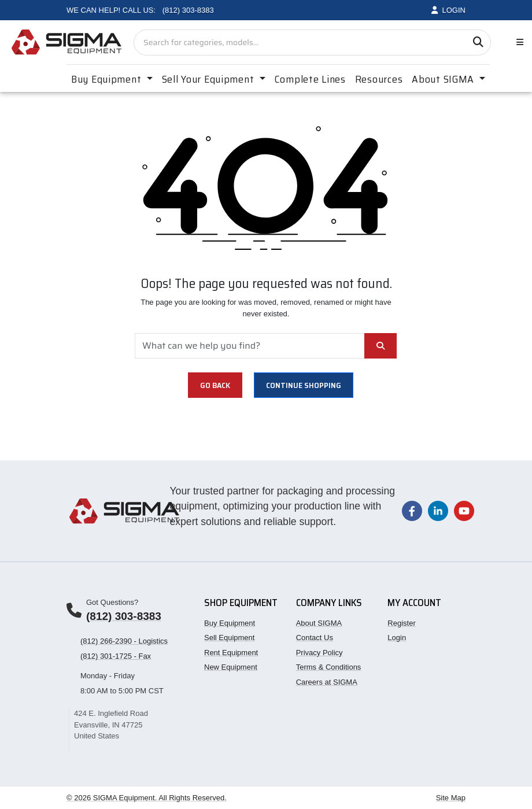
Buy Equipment (230, 623)
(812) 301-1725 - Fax (116, 656)
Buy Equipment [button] (108, 79)
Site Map (451, 798)
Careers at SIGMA (327, 682)
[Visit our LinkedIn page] (438, 510)
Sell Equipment (229, 638)
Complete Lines (310, 79)
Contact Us (315, 638)
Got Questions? (112, 602)
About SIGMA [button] (444, 79)
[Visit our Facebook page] (412, 510)
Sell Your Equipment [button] (209, 79)
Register (401, 623)
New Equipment (231, 667)
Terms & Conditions (329, 667)
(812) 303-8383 (124, 616)
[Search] (478, 43)
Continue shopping (304, 385)
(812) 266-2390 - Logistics (124, 641)
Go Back (215, 385)
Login (397, 638)
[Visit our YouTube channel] (464, 510)
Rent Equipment (231, 653)
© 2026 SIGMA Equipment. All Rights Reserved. (147, 798)
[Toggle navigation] (518, 43)
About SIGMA (319, 623)
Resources (379, 79)
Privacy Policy (319, 653)
